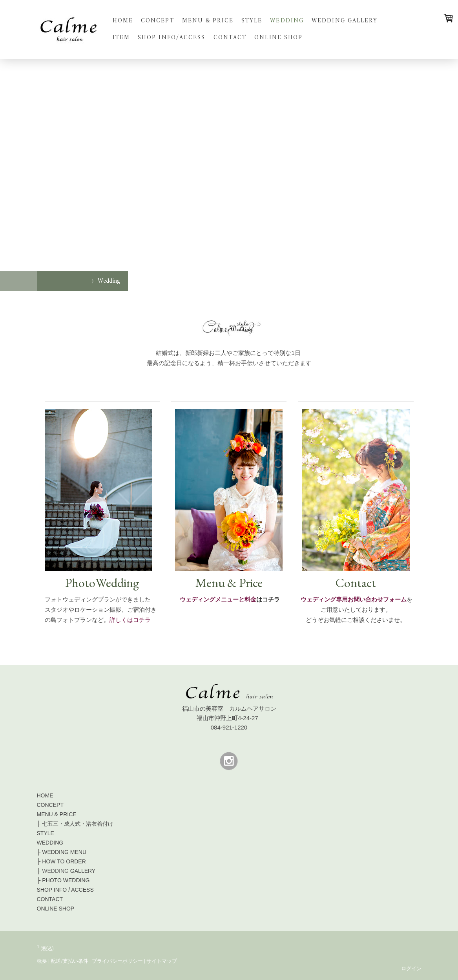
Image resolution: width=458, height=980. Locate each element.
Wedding (287, 21)
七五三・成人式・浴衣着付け (78, 824)
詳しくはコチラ (130, 620)
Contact (230, 38)
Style (252, 21)
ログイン (411, 968)
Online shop (278, 38)
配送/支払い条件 (69, 961)
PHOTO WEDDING (66, 880)
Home (123, 21)
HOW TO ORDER (64, 861)
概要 (42, 961)
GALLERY (69, 871)
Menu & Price (208, 21)
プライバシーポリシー (117, 961)
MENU (64, 852)
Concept (158, 21)
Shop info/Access (172, 38)
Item (121, 38)
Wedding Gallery (345, 21)
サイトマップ (162, 961)
